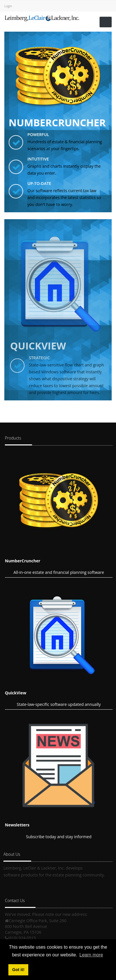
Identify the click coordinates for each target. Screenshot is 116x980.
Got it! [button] (18, 970)
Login (8, 6)
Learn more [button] (91, 955)
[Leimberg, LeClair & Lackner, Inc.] (42, 18)
